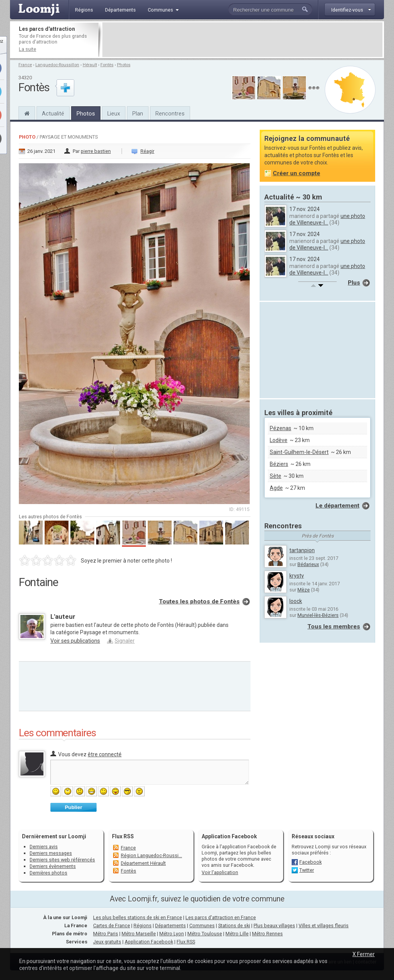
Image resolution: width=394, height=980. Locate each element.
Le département (337, 506)
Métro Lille (237, 934)
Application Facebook (149, 942)
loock (296, 601)
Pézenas (280, 428)
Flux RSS (123, 836)
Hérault (90, 65)
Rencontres (170, 114)
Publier (73, 807)
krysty (297, 576)
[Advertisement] (242, 40)
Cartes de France (112, 926)
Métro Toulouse (205, 934)
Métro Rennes (267, 934)
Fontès (107, 65)
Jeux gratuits (107, 942)
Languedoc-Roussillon (57, 65)
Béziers (279, 464)
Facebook (311, 862)
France (25, 65)
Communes (202, 926)
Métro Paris (106, 934)
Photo (27, 137)
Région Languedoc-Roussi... (151, 855)
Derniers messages (51, 853)
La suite (28, 49)
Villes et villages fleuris (324, 926)
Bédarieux (308, 564)
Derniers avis (44, 847)
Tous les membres (334, 627)
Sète (275, 476)
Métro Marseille (139, 934)
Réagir (147, 151)
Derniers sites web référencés (62, 860)
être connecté (105, 754)
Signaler (125, 641)
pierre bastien (96, 151)
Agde (276, 488)
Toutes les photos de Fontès (199, 601)
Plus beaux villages (274, 926)
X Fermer (364, 954)
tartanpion (302, 550)
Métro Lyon (172, 934)
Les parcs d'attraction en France (221, 917)
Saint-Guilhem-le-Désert (299, 452)
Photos (124, 65)
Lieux (114, 114)
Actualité (53, 114)
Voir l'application (220, 872)
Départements (170, 926)
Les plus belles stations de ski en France (138, 917)
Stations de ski (234, 926)
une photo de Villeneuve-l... (327, 219)
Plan (138, 114)
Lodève (279, 440)
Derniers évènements (53, 866)
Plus (354, 283)
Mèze (304, 590)
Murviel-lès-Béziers (318, 615)
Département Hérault (143, 863)
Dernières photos (48, 873)
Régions (143, 926)
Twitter (307, 870)
